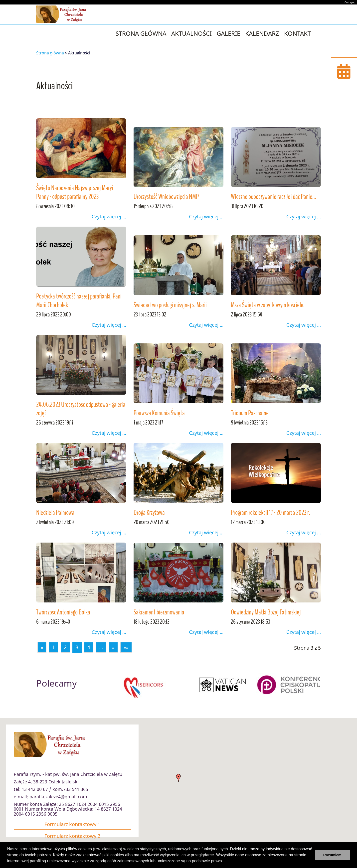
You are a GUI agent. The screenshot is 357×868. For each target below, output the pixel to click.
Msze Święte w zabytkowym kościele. (268, 305)
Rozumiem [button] (332, 855)
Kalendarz (262, 33)
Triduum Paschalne (250, 413)
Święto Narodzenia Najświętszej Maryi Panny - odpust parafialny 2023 (75, 192)
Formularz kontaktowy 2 (72, 836)
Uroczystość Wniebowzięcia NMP (166, 197)
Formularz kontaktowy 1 (72, 824)
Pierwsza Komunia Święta (159, 413)
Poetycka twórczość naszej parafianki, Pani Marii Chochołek (79, 301)
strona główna (141, 33)
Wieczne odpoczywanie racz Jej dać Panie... (273, 197)
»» (126, 647)
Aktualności (191, 33)
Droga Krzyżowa (149, 513)
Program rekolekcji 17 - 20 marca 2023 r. (270, 513)
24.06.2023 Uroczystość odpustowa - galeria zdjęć (81, 409)
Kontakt (297, 33)
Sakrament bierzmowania (159, 612)
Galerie (228, 33)
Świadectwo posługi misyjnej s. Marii (170, 305)
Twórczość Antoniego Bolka (63, 612)
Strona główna (50, 53)
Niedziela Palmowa (55, 513)
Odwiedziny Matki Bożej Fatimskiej (266, 612)
